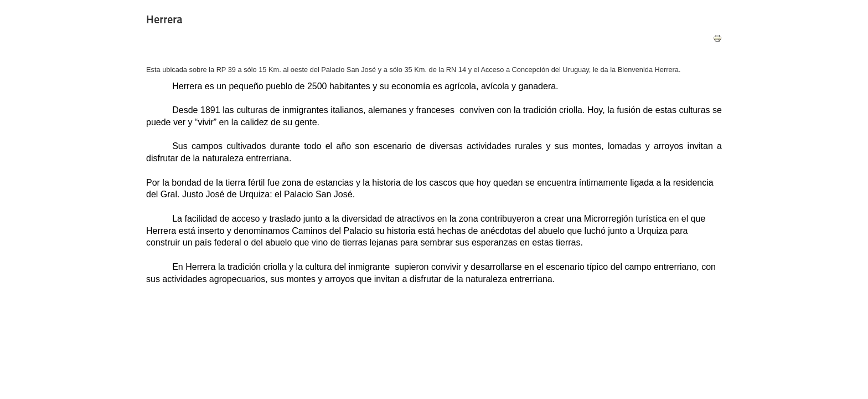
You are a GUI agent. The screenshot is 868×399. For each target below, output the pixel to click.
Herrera (164, 19)
